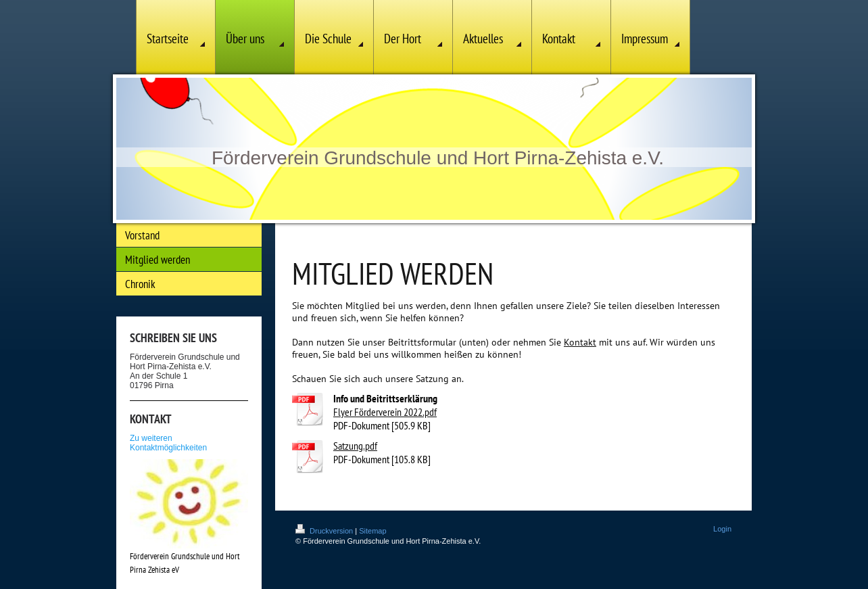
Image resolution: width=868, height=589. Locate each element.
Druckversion (325, 531)
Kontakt (580, 342)
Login (722, 529)
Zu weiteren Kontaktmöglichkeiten (168, 443)
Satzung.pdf (355, 446)
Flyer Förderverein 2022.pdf (385, 412)
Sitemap (372, 531)
